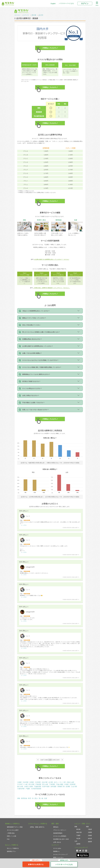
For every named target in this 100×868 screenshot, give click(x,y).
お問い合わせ (57, 842)
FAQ (8, 839)
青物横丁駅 (61, 786)
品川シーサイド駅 (60, 782)
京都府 (90, 835)
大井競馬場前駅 (36, 789)
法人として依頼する (13, 848)
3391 (58, 760)
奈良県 (90, 838)
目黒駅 (32, 782)
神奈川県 (79, 832)
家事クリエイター (58, 857)
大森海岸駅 (21, 789)
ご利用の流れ (11, 833)
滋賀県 (90, 842)
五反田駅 (26, 782)
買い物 (41, 798)
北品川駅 (45, 782)
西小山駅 (45, 784)
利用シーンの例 (11, 836)
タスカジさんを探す (13, 830)
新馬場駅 (54, 786)
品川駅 (51, 782)
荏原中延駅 (46, 786)
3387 (42, 760)
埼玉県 (78, 838)
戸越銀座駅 (38, 786)
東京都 (34, 15)
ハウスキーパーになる (66, 3)
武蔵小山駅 (70, 782)
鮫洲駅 (68, 786)
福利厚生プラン (11, 851)
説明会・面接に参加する (37, 827)
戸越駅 (28, 789)
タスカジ (17, 15)
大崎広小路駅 (29, 786)
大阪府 (90, 829)
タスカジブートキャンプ (60, 854)
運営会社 (56, 827)
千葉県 (78, 835)
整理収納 (24, 798)
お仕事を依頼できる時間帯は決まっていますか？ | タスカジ (52, 259)
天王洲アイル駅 (22, 784)
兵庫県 (90, 832)
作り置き (35, 798)
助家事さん (56, 851)
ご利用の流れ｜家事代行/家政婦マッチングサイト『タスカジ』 (52, 288)
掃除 (19, 798)
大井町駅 (38, 782)
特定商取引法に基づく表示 (61, 839)
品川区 (41, 15)
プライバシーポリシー (60, 830)
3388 (46, 760)
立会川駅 (74, 786)
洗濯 (46, 798)
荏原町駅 (73, 784)
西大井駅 (31, 784)
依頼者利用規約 (58, 833)
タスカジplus (57, 848)
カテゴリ (26, 15)
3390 (54, 760)
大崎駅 (19, 782)
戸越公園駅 (60, 784)
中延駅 (66, 784)
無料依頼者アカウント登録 (15, 827)
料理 (29, 798)
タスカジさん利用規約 (60, 836)
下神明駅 (52, 784)
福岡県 (78, 844)
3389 (50, 760)
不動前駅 (38, 784)
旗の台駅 (20, 786)
